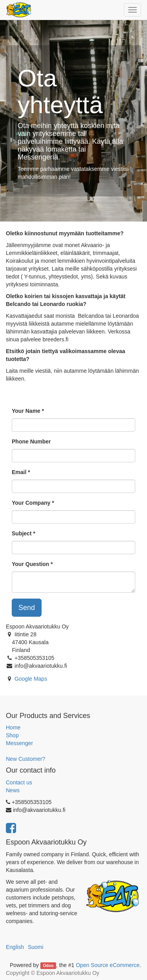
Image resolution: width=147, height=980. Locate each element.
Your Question (30, 564)
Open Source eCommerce (108, 965)
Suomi (36, 947)
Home (13, 727)
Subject (22, 533)
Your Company (31, 503)
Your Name (26, 411)
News (13, 790)
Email (19, 472)
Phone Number (31, 441)
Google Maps (31, 679)
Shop (12, 735)
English (15, 947)
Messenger (19, 743)
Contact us (19, 782)
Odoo (48, 965)
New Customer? (25, 759)
